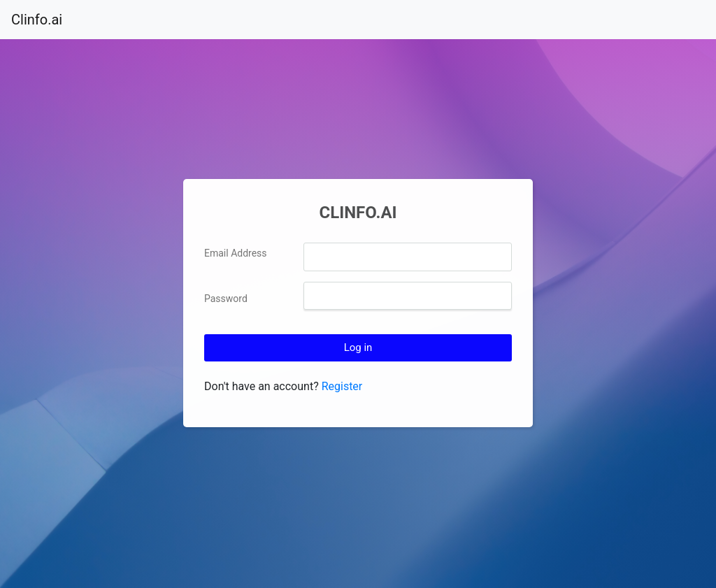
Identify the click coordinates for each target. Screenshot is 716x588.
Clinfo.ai (37, 20)
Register (342, 386)
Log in (358, 347)
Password (226, 299)
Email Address (236, 253)
